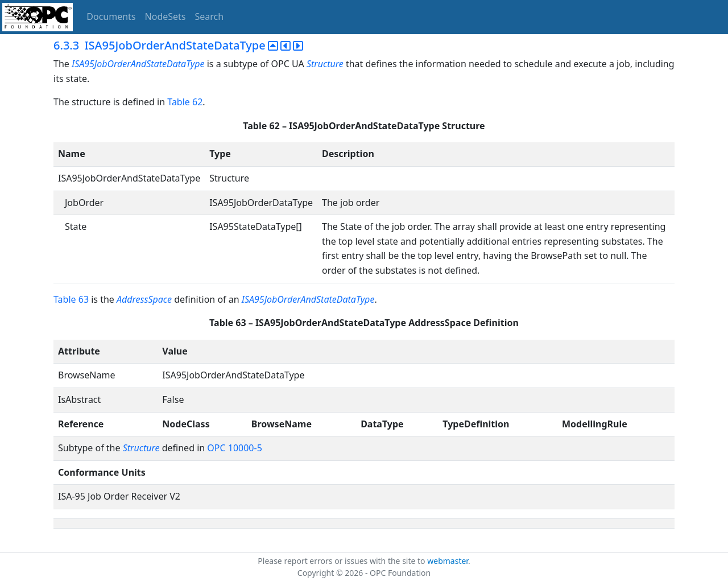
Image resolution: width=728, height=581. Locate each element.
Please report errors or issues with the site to (342, 561)
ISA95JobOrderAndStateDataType (138, 64)
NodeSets (166, 17)
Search (210, 17)
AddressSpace (144, 299)
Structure (325, 64)
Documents (111, 17)
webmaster (448, 561)
